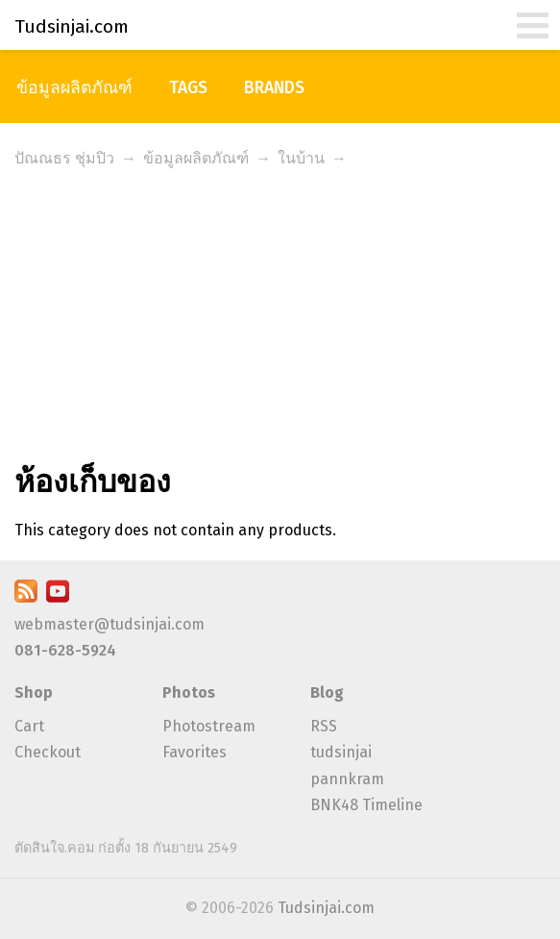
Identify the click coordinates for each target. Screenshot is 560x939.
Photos (189, 692)
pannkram (347, 779)
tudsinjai (341, 752)
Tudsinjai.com (326, 908)
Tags (188, 88)
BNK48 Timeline (366, 805)
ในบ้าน (301, 158)
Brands (274, 88)
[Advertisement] (280, 319)
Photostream (209, 726)
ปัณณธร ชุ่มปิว (64, 158)
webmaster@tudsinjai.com (110, 624)
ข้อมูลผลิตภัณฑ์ (74, 88)
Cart (29, 726)
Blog (327, 692)
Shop (34, 692)
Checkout (48, 752)
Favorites (195, 752)
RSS (324, 726)
